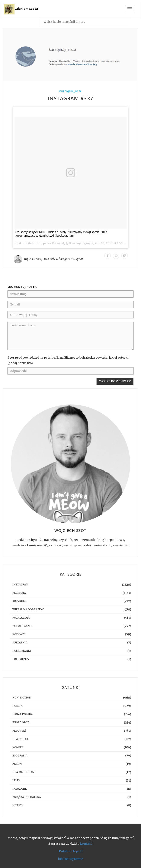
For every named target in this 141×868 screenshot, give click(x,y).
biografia (20, 756)
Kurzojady (59, 243)
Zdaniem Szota (26, 9)
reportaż (19, 731)
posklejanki (22, 651)
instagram (77, 259)
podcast (19, 634)
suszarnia (20, 643)
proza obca (21, 722)
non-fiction (22, 698)
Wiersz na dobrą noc (28, 609)
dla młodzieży (23, 772)
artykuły (19, 601)
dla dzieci (20, 739)
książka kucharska (27, 797)
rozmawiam (21, 618)
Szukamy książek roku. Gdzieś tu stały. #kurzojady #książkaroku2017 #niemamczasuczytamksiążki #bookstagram (61, 234)
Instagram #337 (71, 98)
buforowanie (22, 626)
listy (16, 780)
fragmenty (21, 659)
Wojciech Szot (33, 259)
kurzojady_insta (70, 91)
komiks (18, 747)
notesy (18, 805)
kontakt (86, 844)
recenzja (19, 593)
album (17, 764)
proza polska (23, 714)
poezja (17, 706)
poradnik (20, 789)
